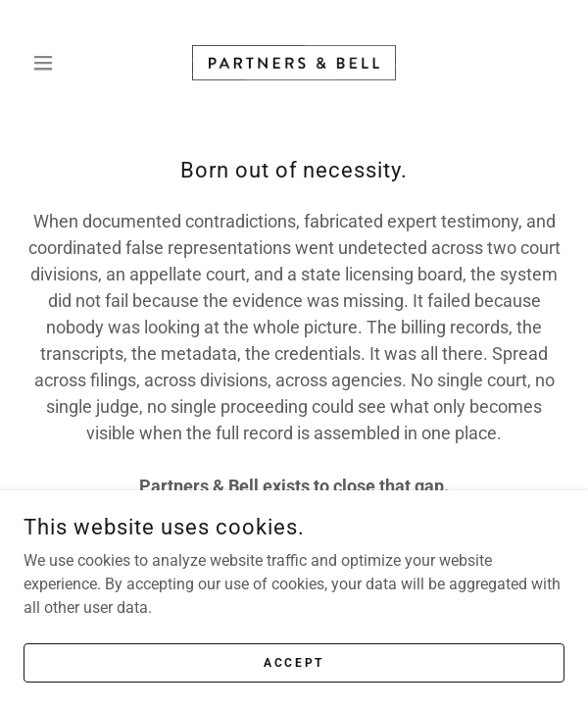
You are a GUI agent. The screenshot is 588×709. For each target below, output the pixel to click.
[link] (294, 63)
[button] (64, 63)
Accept (294, 676)
